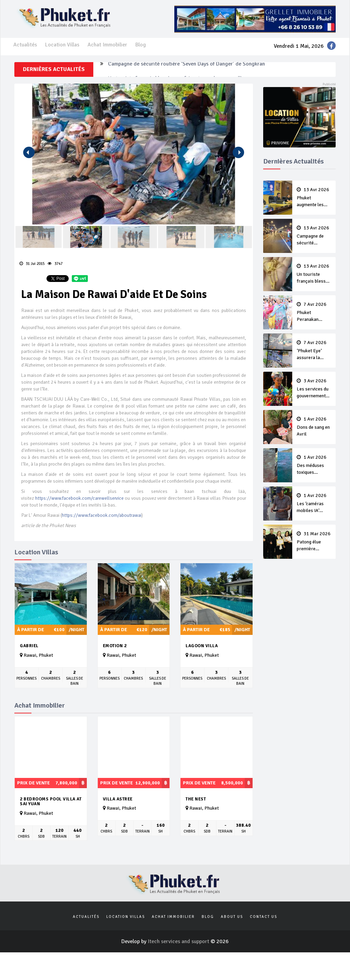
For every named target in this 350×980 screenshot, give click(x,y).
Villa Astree (118, 799)
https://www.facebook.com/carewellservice (79, 498)
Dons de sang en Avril (314, 427)
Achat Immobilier (107, 45)
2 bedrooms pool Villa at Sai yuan (51, 802)
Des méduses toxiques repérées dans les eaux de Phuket (314, 465)
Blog (141, 45)
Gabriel (29, 646)
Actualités (25, 45)
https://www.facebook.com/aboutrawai (102, 515)
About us (232, 917)
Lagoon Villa (202, 646)
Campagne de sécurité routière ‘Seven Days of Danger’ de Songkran (186, 69)
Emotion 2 (115, 646)
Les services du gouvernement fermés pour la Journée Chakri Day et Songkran (314, 389)
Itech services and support (179, 941)
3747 (55, 264)
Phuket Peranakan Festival (314, 312)
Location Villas (62, 45)
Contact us (264, 917)
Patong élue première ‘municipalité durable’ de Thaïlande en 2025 (314, 542)
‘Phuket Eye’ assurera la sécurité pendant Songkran (314, 351)
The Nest (196, 799)
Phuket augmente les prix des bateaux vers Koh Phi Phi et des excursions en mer (314, 198)
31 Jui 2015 (32, 264)
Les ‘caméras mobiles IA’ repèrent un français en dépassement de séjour (314, 503)
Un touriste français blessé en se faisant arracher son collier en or (314, 274)
